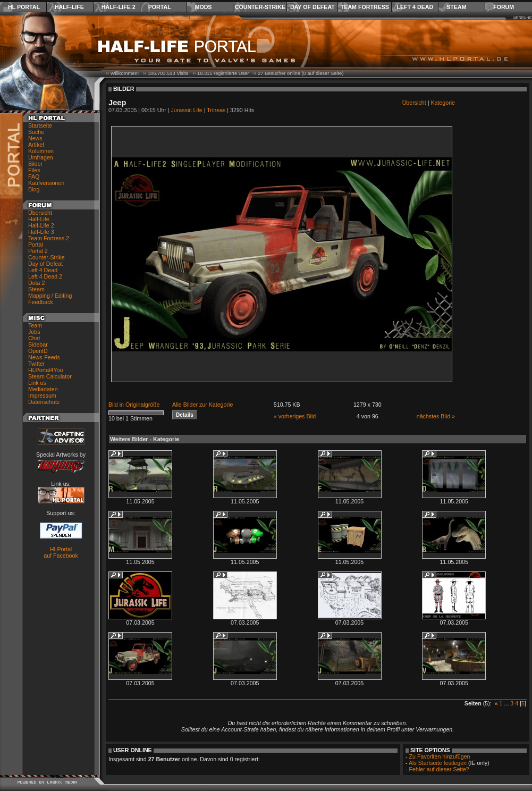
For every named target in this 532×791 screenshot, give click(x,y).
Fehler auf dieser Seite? (439, 769)
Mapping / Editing (50, 296)
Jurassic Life (187, 110)
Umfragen (41, 157)
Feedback (41, 302)
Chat (34, 338)
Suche (36, 132)
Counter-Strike (260, 7)
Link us (37, 383)
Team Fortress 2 (49, 238)
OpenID (38, 351)
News (35, 138)
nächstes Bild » (436, 416)
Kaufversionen (46, 183)
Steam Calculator (50, 376)
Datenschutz (44, 402)
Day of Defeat (313, 7)
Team (35, 325)
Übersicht (40, 213)
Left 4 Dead (415, 7)
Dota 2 (36, 283)
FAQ (34, 176)
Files (34, 170)
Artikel (36, 145)
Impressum (42, 395)
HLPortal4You (45, 370)
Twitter (36, 364)
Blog (34, 189)
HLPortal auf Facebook (61, 552)
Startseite (40, 125)
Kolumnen (41, 151)
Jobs (34, 332)
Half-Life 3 (41, 232)
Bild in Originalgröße (134, 405)
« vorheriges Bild (295, 416)
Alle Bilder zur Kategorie (202, 405)
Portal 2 (38, 251)
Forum (504, 7)
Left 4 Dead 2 (45, 276)
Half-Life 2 (119, 7)
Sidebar (38, 344)
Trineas (216, 110)
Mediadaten (43, 389)
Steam (456, 7)
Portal (160, 7)
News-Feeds (44, 357)
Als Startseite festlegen (438, 763)
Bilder (35, 164)
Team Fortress (365, 7)
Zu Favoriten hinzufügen (440, 756)
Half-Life (69, 7)
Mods (204, 7)
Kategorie (443, 103)
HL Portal (24, 7)
